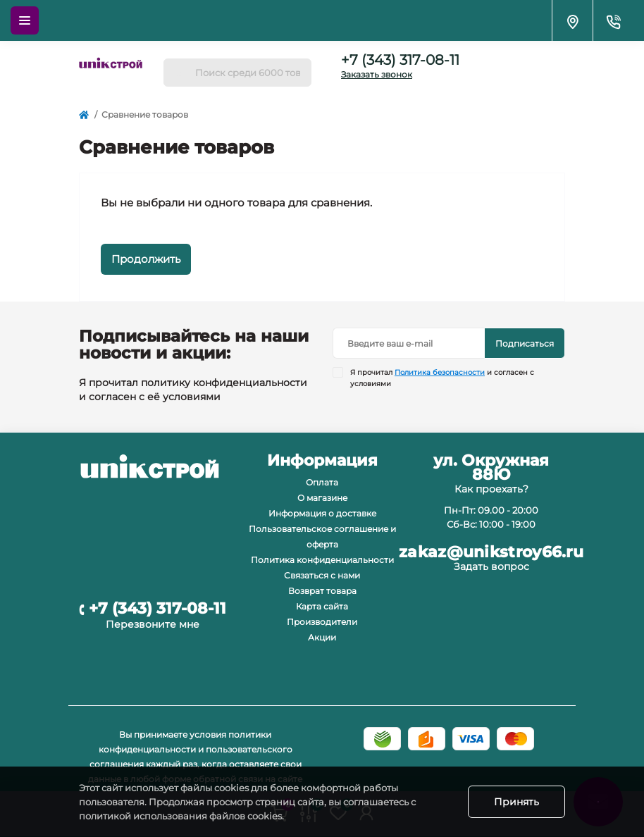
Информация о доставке (322, 513)
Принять (516, 802)
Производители (322, 622)
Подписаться (525, 343)
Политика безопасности (440, 372)
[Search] (179, 73)
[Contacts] (613, 20)
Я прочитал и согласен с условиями (442, 378)
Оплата (322, 482)
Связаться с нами (322, 575)
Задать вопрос (491, 566)
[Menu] (25, 20)
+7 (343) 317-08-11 (400, 60)
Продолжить (146, 259)
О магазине (322, 498)
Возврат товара (322, 591)
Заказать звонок (377, 74)
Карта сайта (322, 606)
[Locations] (572, 20)
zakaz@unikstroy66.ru (491, 552)
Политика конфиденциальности (322, 560)
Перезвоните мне (153, 624)
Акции (322, 637)
